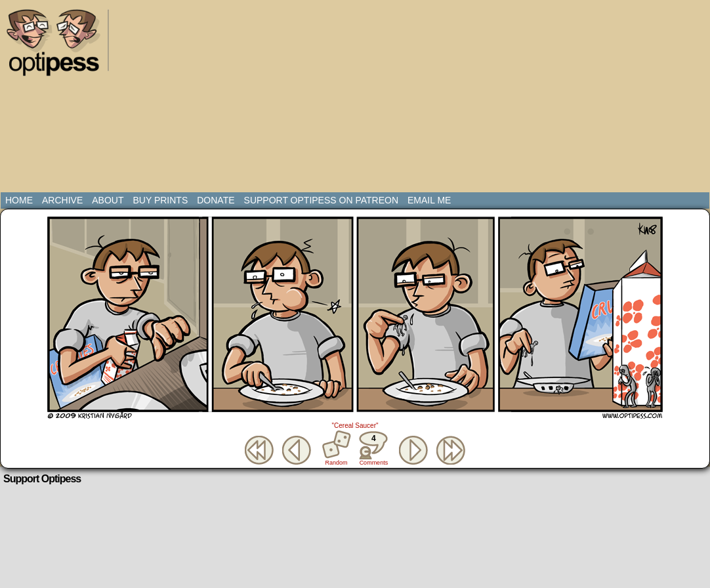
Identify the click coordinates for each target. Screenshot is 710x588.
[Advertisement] (312, 98)
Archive (62, 200)
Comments (373, 448)
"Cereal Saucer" (355, 426)
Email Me (429, 200)
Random (337, 463)
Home (19, 200)
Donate (216, 200)
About (108, 200)
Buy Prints (160, 200)
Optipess (60, 46)
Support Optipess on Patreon (321, 200)
